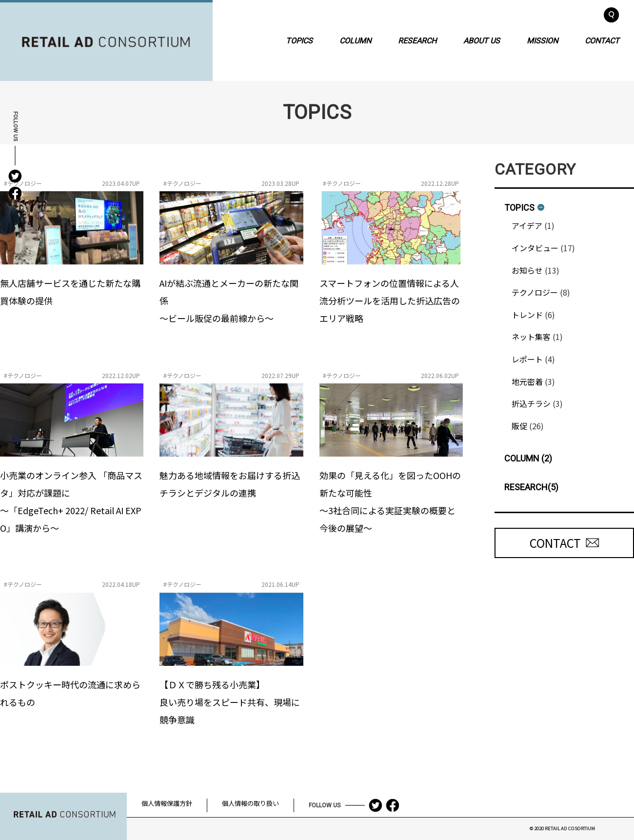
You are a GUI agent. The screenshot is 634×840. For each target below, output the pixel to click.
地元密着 (527, 381)
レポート (527, 359)
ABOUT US (482, 40)
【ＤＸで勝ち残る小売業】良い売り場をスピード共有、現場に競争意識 (230, 702)
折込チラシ (531, 403)
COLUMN (355, 40)
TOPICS (299, 40)
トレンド (527, 315)
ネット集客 (531, 337)
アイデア (527, 225)
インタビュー (535, 248)
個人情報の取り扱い (250, 803)
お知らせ (527, 270)
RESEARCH (417, 40)
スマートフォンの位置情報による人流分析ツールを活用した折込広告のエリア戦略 (390, 300)
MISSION (542, 40)
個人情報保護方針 (167, 803)
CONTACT (602, 40)
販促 (519, 426)
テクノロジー (535, 292)
